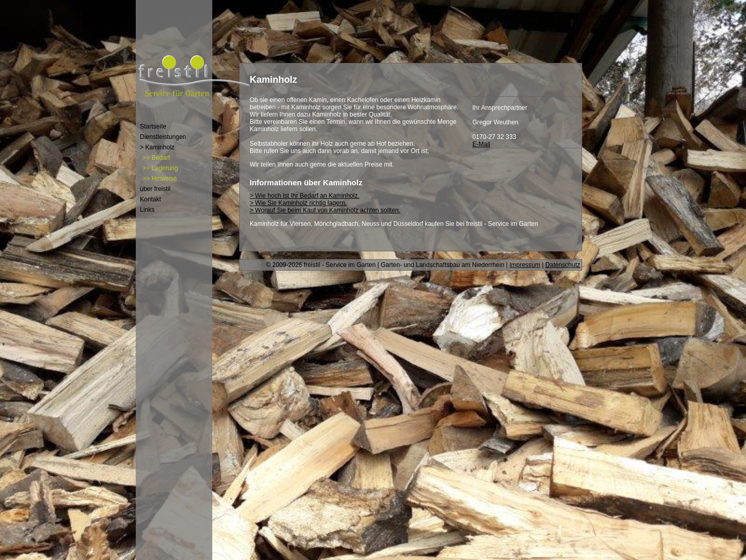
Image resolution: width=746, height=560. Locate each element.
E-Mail (481, 144)
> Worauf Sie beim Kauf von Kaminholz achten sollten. (325, 210)
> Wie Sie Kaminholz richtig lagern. (298, 203)
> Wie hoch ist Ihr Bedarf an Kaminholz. (305, 196)
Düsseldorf (408, 224)
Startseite (153, 126)
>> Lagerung (160, 168)
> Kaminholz (157, 147)
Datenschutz (563, 265)
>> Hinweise (160, 179)
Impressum (525, 265)
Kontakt (151, 199)
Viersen (300, 224)
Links (147, 210)
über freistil (155, 189)
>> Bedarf (156, 158)
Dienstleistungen (163, 137)
